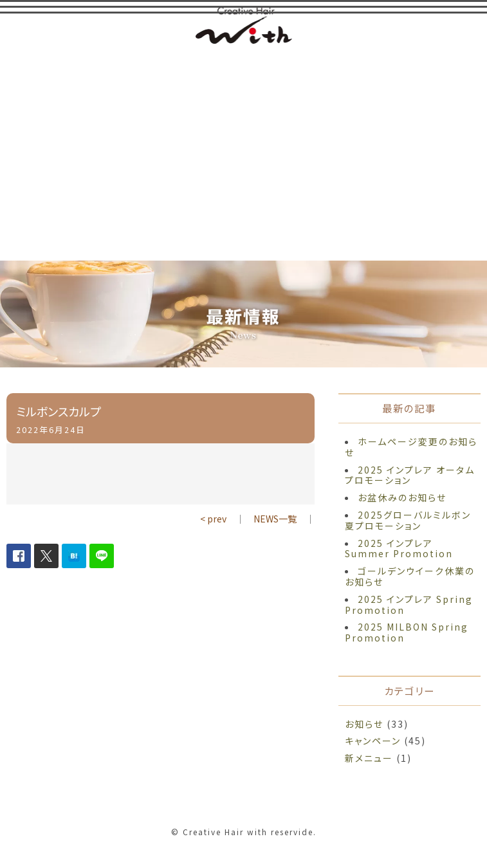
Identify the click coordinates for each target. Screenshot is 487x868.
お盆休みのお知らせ (402, 497)
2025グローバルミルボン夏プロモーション (408, 520)
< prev (213, 519)
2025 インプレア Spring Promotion (409, 605)
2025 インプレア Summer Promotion (399, 549)
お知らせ (364, 724)
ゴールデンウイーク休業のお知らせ (410, 576)
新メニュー (369, 758)
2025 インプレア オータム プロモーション (410, 475)
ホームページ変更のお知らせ (411, 447)
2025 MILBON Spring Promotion (407, 632)
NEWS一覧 (275, 519)
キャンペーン (373, 741)
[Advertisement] (243, 151)
